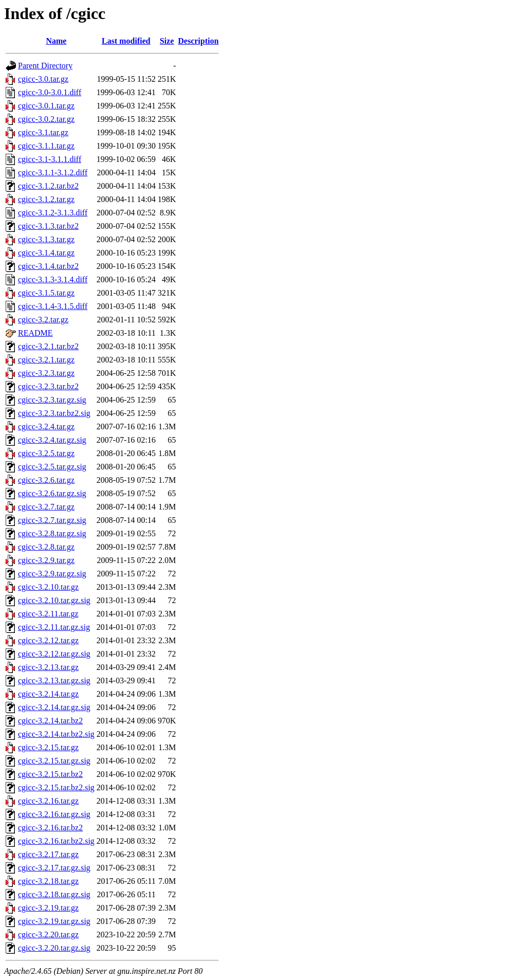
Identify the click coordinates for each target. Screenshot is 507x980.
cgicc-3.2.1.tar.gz (46, 360)
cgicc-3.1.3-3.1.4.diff (53, 279)
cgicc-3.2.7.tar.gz (46, 507)
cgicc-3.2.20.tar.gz (48, 934)
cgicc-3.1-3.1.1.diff (50, 159)
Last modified (126, 41)
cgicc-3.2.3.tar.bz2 (48, 386)
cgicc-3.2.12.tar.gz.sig (54, 654)
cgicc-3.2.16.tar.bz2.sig (56, 841)
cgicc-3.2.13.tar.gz (48, 667)
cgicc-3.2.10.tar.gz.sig (54, 600)
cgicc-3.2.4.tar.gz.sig (52, 440)
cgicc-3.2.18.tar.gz (48, 881)
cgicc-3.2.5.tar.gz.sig (52, 467)
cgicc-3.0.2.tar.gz (46, 119)
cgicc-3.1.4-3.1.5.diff (53, 306)
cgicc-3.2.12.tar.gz (48, 640)
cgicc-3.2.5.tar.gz (46, 453)
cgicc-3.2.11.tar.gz (48, 614)
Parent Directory (45, 66)
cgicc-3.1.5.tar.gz (46, 293)
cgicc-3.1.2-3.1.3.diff (53, 213)
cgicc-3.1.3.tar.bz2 (48, 226)
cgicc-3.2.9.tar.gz (46, 560)
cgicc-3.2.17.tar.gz (48, 854)
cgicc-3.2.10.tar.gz (48, 587)
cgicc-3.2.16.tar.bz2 (50, 828)
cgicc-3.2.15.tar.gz (48, 747)
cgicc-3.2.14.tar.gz (48, 694)
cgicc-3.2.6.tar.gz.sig (52, 493)
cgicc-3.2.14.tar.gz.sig (54, 707)
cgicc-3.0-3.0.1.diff (50, 92)
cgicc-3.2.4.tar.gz (46, 427)
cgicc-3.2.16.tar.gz (48, 801)
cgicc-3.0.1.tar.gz (46, 106)
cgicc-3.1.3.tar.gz (46, 239)
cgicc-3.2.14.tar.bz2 (50, 721)
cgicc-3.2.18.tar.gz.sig (54, 894)
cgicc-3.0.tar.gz (43, 79)
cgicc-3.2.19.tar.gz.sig (54, 921)
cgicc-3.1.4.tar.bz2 (48, 266)
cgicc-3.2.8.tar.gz (46, 547)
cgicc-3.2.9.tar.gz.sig (52, 574)
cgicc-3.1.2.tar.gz (46, 199)
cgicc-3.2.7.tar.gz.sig (52, 520)
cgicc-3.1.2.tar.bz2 (48, 186)
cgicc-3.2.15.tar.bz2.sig (56, 787)
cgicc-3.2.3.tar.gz (46, 373)
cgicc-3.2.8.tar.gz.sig (52, 533)
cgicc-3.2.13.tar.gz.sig (54, 680)
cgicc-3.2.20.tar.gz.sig (54, 948)
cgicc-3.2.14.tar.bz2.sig (56, 734)
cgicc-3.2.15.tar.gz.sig (54, 761)
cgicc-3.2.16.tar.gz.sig (54, 814)
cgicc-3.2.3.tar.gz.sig (52, 400)
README (35, 333)
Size (167, 41)
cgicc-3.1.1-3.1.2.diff (53, 173)
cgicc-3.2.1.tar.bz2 (48, 346)
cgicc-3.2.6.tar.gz (46, 480)
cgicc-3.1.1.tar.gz (46, 146)
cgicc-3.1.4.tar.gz (46, 253)
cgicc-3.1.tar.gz (43, 132)
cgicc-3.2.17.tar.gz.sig (54, 868)
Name (56, 41)
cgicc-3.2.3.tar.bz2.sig (54, 413)
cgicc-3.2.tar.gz (43, 320)
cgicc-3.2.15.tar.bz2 (50, 774)
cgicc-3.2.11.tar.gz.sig (54, 627)
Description (199, 41)
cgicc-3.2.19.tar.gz (48, 908)
